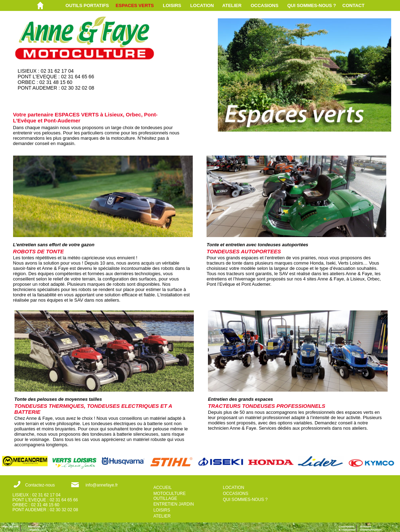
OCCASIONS (265, 5)
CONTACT (354, 5)
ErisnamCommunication (371, 528)
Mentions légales (34, 528)
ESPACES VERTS (135, 5)
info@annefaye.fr (102, 485)
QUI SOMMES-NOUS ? (312, 5)
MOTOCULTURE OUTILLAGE (169, 496)
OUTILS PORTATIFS (87, 5)
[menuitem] (91, 5)
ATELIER (232, 5)
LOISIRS (172, 5)
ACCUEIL (162, 488)
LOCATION (202, 5)
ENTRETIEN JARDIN (174, 504)
